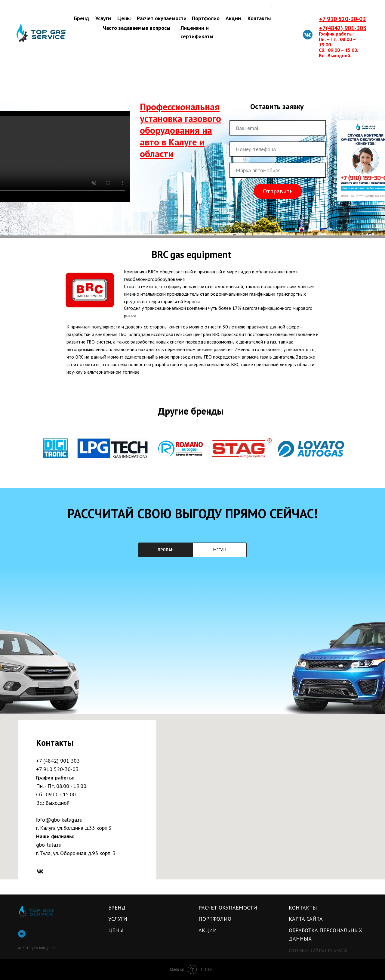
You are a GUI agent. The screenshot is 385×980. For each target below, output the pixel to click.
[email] (278, 128)
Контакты (259, 18)
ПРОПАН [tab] (166, 550)
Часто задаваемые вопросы (137, 28)
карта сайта (306, 919)
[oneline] (278, 170)
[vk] (40, 871)
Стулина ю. (337, 950)
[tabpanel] (192, 640)
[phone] (278, 149)
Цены (124, 18)
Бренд (82, 18)
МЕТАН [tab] (220, 550)
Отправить (278, 191)
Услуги (103, 18)
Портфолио (206, 18)
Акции (233, 18)
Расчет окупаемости (162, 18)
